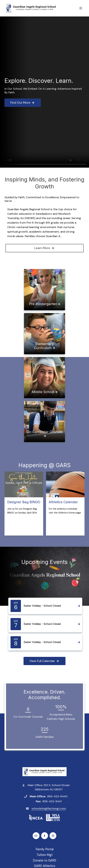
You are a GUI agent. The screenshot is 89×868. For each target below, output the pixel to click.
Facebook (44, 836)
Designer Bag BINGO (24, 502)
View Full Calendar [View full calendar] (44, 661)
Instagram (53, 836)
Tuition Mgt (45, 855)
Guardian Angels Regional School (44, 772)
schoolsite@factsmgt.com (49, 808)
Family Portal (45, 849)
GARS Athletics (45, 866)
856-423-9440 (57, 796)
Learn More (44, 248)
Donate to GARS (44, 860)
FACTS (36, 836)
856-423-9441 (52, 801)
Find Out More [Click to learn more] (23, 103)
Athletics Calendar (63, 502)
